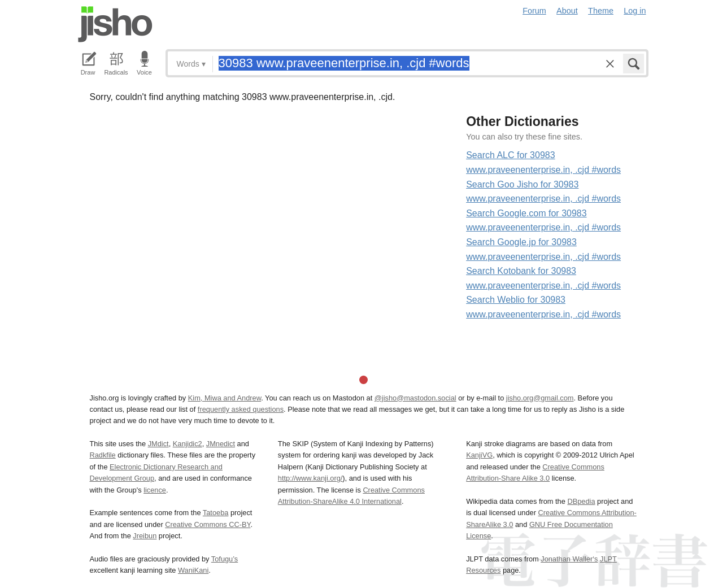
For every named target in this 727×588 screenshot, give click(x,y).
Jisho (115, 24)
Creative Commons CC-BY (208, 524)
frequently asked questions (241, 409)
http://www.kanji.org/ (310, 478)
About (567, 11)
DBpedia (581, 501)
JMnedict (221, 444)
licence (155, 490)
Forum (534, 11)
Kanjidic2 (188, 444)
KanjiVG (479, 455)
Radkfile (103, 455)
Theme (601, 11)
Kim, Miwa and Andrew (225, 398)
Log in (635, 11)
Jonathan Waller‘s (569, 559)
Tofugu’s (225, 559)
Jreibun (145, 536)
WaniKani (193, 570)
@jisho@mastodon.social (415, 398)
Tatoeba (216, 513)
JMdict (158, 444)
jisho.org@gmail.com (540, 398)
